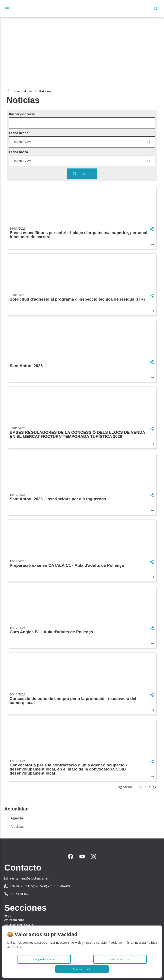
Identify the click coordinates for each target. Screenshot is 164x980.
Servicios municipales (19, 925)
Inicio (8, 915)
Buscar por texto (22, 114)
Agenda (17, 818)
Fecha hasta (18, 152)
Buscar (82, 174)
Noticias (17, 827)
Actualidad (25, 91)
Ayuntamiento (14, 920)
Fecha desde (19, 133)
